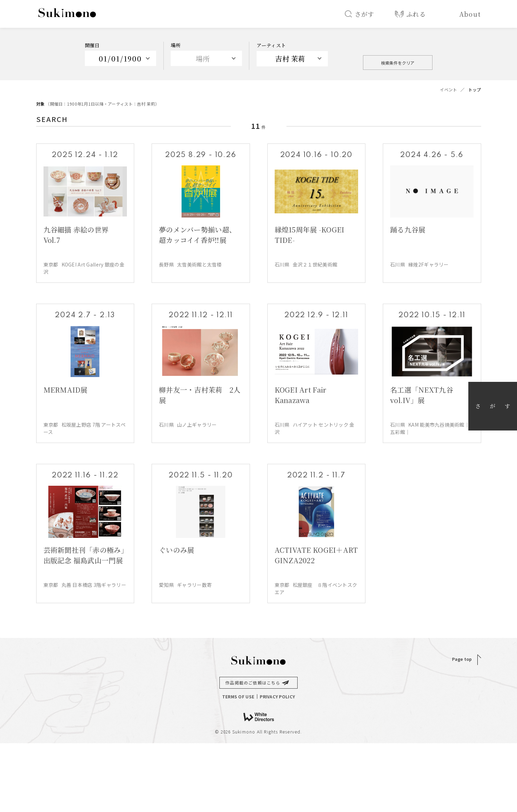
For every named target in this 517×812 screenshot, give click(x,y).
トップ (475, 89)
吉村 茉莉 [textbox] (290, 59)
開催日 (92, 45)
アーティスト (271, 45)
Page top (462, 659)
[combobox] (292, 59)
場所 (176, 45)
